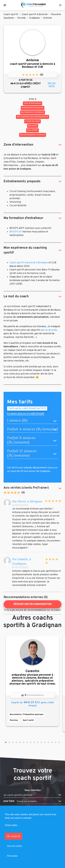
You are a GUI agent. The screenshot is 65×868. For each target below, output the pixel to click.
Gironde (22, 18)
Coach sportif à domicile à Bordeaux (29, 263)
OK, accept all (13, 836)
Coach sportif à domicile (35, 14)
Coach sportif (11, 14)
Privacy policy (11, 825)
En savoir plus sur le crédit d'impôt (26, 414)
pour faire (9, 801)
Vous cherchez (33, 790)
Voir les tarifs (52, 85)
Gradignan (35, 18)
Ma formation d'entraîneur (23, 218)
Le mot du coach (16, 297)
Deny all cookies (15, 846)
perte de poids (49, 330)
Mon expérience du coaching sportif (25, 250)
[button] (6, 742)
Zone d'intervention (18, 145)
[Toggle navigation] (5, 5)
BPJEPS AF (16, 232)
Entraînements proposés (22, 181)
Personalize (12, 856)
